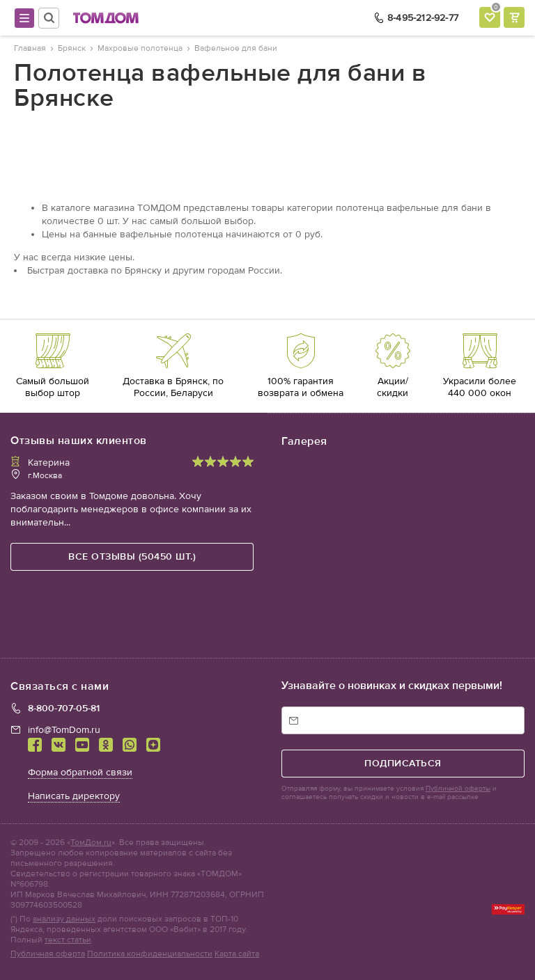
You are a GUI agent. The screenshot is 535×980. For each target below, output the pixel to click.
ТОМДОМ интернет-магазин (106, 18)
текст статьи (68, 940)
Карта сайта (237, 954)
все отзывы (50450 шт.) (132, 556)
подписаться (403, 763)
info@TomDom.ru (64, 730)
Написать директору (74, 796)
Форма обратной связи (80, 772)
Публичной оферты (458, 789)
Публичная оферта (48, 954)
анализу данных (64, 919)
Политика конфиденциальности (150, 954)
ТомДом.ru (91, 842)
